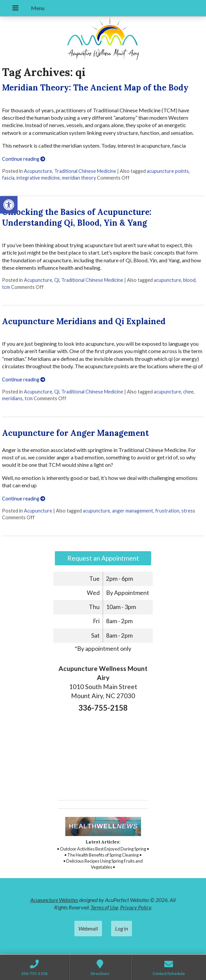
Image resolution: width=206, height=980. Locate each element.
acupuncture (167, 280)
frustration (167, 511)
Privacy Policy (136, 907)
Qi (57, 280)
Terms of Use (104, 907)
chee (188, 392)
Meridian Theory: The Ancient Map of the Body (95, 88)
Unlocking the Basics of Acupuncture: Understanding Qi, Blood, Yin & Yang (77, 217)
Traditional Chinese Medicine (85, 171)
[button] (9, 205)
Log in (122, 928)
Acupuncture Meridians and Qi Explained (84, 321)
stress (188, 511)
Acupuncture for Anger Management (75, 433)
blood (189, 280)
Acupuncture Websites (54, 900)
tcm (6, 287)
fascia (8, 178)
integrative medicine (38, 178)
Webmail (88, 928)
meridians (12, 398)
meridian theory (79, 178)
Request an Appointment (103, 558)
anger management (133, 511)
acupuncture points (168, 171)
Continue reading (24, 159)
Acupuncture (38, 171)
